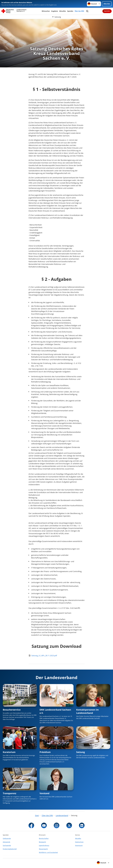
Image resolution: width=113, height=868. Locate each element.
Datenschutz (79, 842)
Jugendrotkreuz (44, 845)
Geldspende (7, 838)
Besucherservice (12, 710)
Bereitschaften (44, 838)
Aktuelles (63, 11)
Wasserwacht (43, 849)
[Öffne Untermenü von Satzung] (56, 17)
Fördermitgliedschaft (10, 849)
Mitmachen (46, 11)
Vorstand (44, 793)
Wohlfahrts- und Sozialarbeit (48, 852)
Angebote (55, 11)
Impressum (79, 845)
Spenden (70, 11)
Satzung (81, 752)
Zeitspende (6, 842)
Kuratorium (9, 752)
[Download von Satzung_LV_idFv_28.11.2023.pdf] (57, 656)
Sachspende (7, 845)
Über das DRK (79, 11)
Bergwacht (42, 842)
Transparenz (9, 793)
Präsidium (45, 752)
